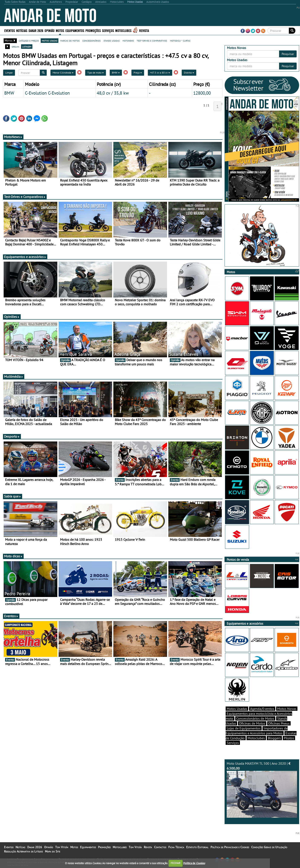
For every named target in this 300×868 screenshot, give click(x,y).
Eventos (10, 30)
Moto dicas (13, 556)
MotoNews (13, 137)
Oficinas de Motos (252, 723)
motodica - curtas (180, 40)
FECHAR (176, 863)
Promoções (93, 30)
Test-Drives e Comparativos (25, 197)
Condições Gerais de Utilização (269, 847)
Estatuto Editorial (197, 847)
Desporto (12, 436)
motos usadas (50, 40)
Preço (138, 73)
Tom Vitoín (62, 847)
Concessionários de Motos (255, 718)
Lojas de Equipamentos (244, 728)
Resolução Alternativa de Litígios (23, 851)
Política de (194, 863)
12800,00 (202, 93)
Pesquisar (288, 54)
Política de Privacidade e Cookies (230, 847)
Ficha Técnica (176, 847)
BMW (116, 73)
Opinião (50, 30)
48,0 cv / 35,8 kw (113, 93)
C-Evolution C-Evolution (47, 93)
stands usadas (112, 40)
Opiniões (12, 317)
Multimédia (14, 376)
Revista (144, 30)
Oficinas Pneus (279, 723)
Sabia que (13, 496)
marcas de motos (70, 40)
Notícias (22, 30)
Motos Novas (287, 709)
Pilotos (289, 738)
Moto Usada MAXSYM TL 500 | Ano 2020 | (262, 789)
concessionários (92, 40)
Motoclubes (123, 30)
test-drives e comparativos (152, 40)
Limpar (9, 73)
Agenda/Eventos (262, 709)
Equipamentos (75, 30)
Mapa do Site (53, 851)
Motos (60, 30)
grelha (15, 46)
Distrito (189, 73)
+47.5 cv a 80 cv (160, 73)
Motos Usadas (237, 709)
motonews (128, 40)
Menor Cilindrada (63, 73)
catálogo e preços (29, 40)
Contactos (160, 847)
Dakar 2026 (36, 30)
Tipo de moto (96, 73)
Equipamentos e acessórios (25, 257)
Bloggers (274, 738)
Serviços (108, 30)
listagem (27, 46)
